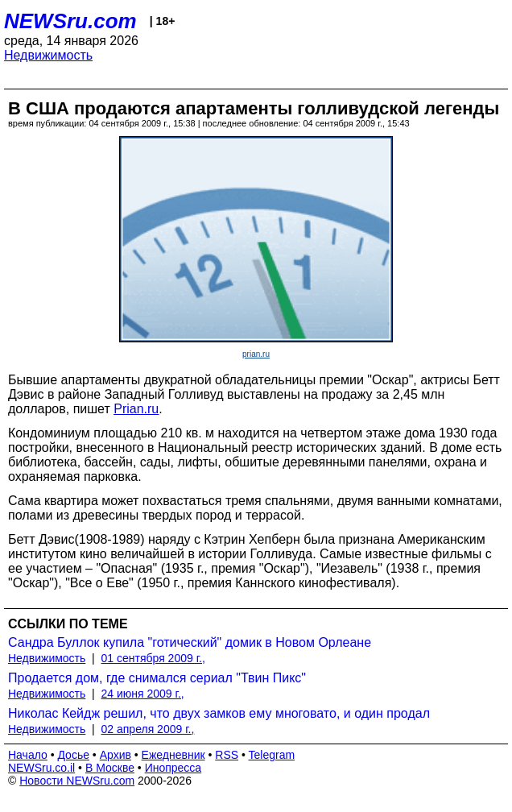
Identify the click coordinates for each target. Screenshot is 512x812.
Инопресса (173, 768)
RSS (227, 755)
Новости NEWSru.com (77, 781)
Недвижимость (48, 55)
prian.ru (256, 354)
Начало (28, 755)
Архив (116, 755)
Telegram (272, 755)
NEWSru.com (70, 21)
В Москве (110, 768)
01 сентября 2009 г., (153, 658)
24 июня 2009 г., (143, 694)
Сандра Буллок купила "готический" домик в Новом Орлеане (190, 642)
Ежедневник (173, 755)
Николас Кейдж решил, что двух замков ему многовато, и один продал (219, 713)
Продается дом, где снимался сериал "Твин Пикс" (157, 678)
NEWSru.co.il (41, 768)
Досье (73, 755)
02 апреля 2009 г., (148, 729)
